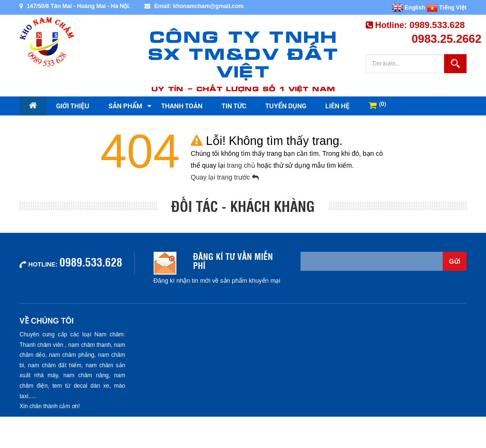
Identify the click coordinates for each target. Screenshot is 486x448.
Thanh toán (182, 106)
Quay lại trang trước (225, 177)
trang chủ (242, 165)
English (409, 8)
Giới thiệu (73, 106)
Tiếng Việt (447, 8)
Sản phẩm (125, 106)
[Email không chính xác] (372, 261)
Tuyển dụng (286, 106)
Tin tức (234, 106)
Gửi (455, 261)
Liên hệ (337, 106)
